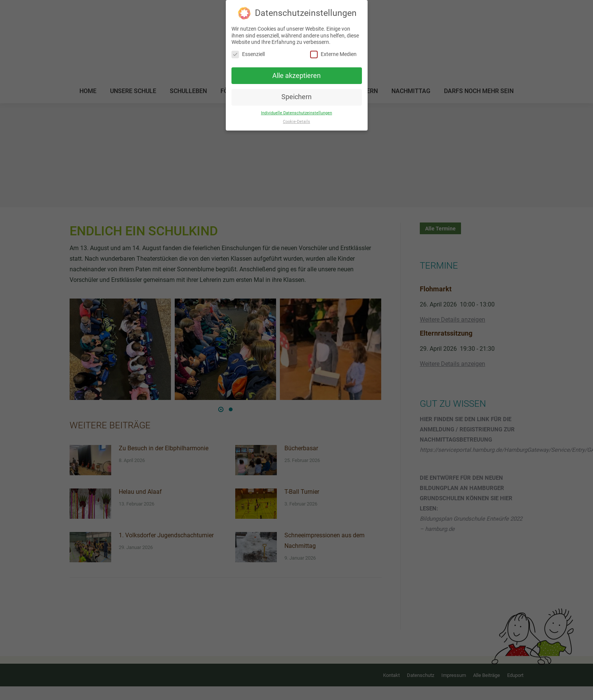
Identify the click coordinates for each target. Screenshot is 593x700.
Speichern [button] (296, 97)
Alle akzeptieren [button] (296, 76)
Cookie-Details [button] (296, 122)
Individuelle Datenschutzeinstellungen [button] (296, 113)
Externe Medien (333, 54)
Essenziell (248, 54)
